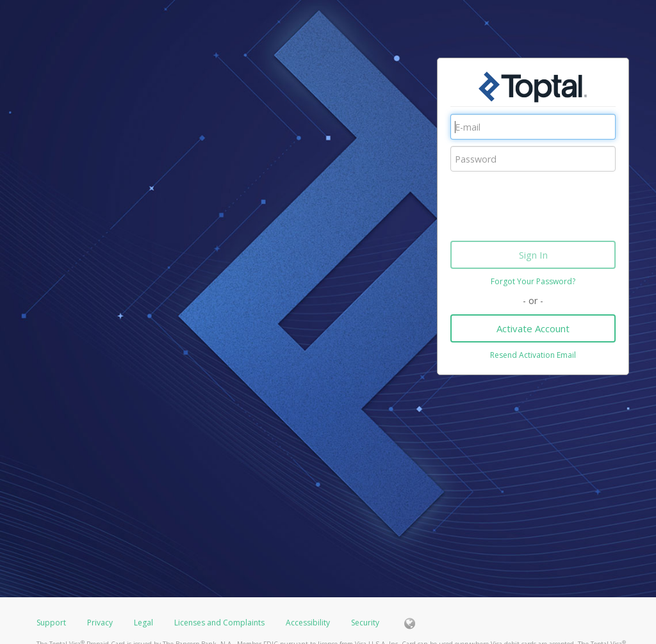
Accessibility (308, 623)
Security (365, 623)
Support (51, 623)
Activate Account (533, 328)
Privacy (100, 623)
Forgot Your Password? (533, 281)
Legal (143, 623)
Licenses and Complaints (220, 623)
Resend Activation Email (533, 355)
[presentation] (548, 203)
